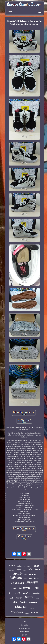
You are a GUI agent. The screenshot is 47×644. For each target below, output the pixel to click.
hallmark (16, 578)
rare (12, 565)
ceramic (13, 588)
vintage (14, 592)
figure (29, 597)
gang (27, 613)
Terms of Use (24, 632)
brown (25, 587)
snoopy (32, 582)
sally (25, 579)
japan (19, 570)
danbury (19, 598)
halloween (11, 570)
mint (30, 569)
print (38, 598)
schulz (35, 612)
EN (23, 635)
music (32, 608)
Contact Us (24, 625)
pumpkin (36, 593)
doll (24, 570)
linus (36, 588)
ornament (33, 602)
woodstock (17, 583)
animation (21, 566)
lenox (38, 569)
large (37, 578)
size (30, 578)
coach (11, 598)
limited (26, 593)
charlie (21, 606)
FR (26, 635)
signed (29, 566)
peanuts (17, 612)
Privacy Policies (24, 628)
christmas (20, 573)
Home (24, 622)
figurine (23, 602)
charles (33, 574)
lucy (14, 601)
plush (37, 566)
